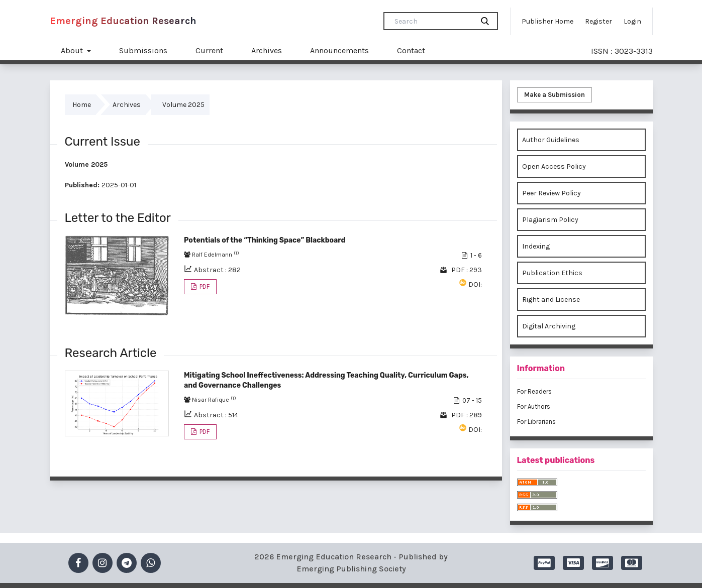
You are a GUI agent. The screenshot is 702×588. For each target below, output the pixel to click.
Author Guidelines (551, 140)
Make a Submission (555, 95)
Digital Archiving (549, 326)
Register (598, 21)
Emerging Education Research (123, 21)
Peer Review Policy (551, 193)
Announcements (339, 50)
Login (632, 21)
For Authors (534, 406)
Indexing (536, 246)
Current (209, 50)
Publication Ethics (552, 273)
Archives (267, 50)
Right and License (551, 300)
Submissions (143, 50)
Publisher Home (547, 21)
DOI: (475, 284)
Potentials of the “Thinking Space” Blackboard (265, 240)
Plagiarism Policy (550, 220)
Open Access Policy (554, 166)
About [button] (73, 50)
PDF (204, 286)
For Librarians (536, 422)
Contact (411, 50)
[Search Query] (433, 21)
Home (82, 105)
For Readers (534, 391)
